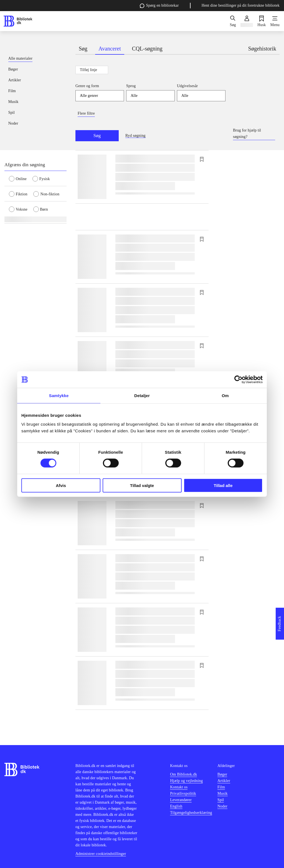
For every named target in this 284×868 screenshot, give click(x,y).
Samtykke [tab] (59, 396)
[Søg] (233, 21)
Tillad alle (223, 485)
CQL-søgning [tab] (147, 49)
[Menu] (275, 21)
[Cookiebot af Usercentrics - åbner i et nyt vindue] (238, 380)
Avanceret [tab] (110, 49)
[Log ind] (247, 21)
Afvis (61, 485)
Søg (97, 136)
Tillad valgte (142, 485)
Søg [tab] (83, 49)
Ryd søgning (135, 136)
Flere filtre (86, 113)
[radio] (21, 178)
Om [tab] (225, 396)
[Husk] (262, 21)
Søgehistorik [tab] (262, 49)
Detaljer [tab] (142, 396)
